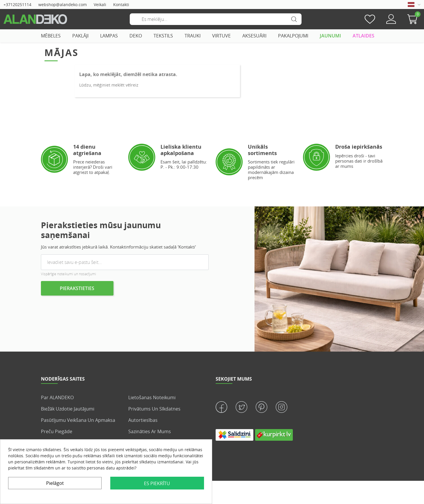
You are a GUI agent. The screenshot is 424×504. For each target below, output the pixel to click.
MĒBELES (51, 36)
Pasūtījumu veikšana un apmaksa (78, 420)
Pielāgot (55, 483)
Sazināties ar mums (150, 431)
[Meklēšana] (216, 19)
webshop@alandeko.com (63, 4)
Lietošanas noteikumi (152, 397)
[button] (414, 19)
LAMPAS (109, 36)
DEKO (136, 36)
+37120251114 (17, 4)
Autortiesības (143, 420)
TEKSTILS (163, 36)
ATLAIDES (363, 36)
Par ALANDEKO (57, 397)
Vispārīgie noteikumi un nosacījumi (68, 274)
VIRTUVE (221, 36)
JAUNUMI (330, 36)
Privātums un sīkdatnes (154, 409)
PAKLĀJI (80, 36)
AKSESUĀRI (254, 36)
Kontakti (121, 4)
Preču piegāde (57, 431)
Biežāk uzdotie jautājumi (68, 409)
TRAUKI (193, 36)
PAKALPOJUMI (293, 36)
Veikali (100, 4)
